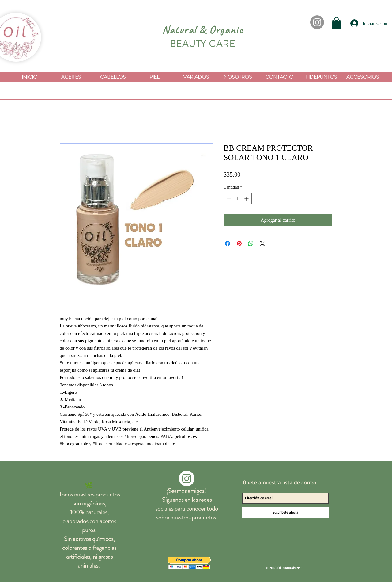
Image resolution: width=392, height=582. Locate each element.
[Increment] (247, 199)
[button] (336, 23)
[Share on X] (262, 243)
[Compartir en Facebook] (228, 243)
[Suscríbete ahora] (285, 512)
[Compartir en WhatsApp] (251, 243)
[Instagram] (317, 22)
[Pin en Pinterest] (239, 243)
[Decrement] (228, 199)
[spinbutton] (238, 199)
